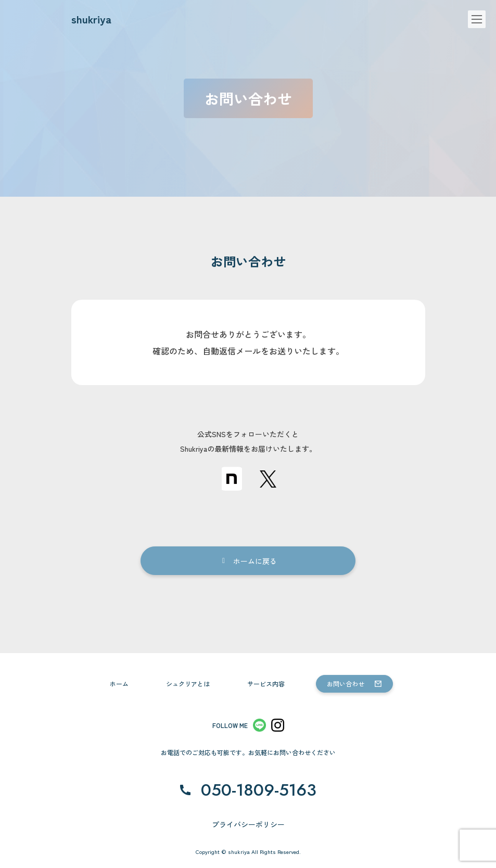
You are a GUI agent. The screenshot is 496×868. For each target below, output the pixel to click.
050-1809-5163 (259, 790)
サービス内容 (266, 684)
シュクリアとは (188, 684)
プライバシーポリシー (248, 824)
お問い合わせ (346, 684)
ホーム (119, 684)
